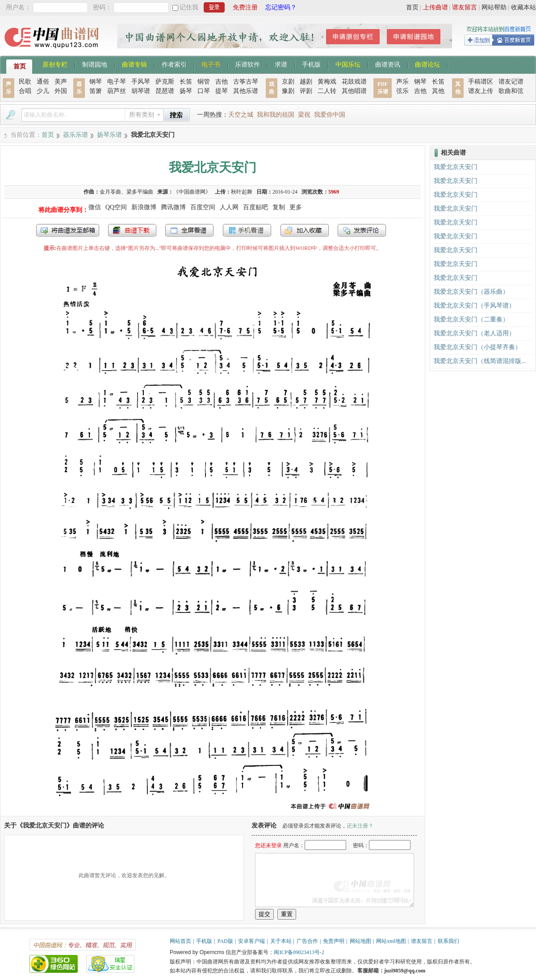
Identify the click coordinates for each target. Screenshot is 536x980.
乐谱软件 (247, 64)
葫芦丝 (117, 91)
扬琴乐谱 (109, 135)
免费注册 (245, 7)
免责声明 (334, 941)
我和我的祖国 (276, 115)
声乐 (402, 82)
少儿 (43, 91)
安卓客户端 (251, 941)
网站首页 (180, 941)
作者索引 (174, 64)
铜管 (204, 82)
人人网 (229, 207)
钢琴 (96, 82)
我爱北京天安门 (456, 167)
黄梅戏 (327, 82)
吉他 (222, 82)
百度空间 (203, 207)
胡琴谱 (141, 91)
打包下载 (132, 230)
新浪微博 (144, 207)
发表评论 (362, 230)
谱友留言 (465, 7)
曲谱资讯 (388, 64)
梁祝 (304, 115)
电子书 (211, 64)
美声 (61, 82)
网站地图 (360, 941)
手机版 (311, 64)
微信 (95, 207)
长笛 (186, 82)
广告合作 (307, 941)
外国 (61, 91)
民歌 (25, 82)
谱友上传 (481, 91)
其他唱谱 (354, 91)
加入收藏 (305, 230)
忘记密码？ (281, 7)
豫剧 (288, 91)
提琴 (222, 91)
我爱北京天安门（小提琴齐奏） (477, 347)
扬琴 (186, 91)
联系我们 (448, 941)
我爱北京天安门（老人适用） (474, 333)
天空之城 (241, 115)
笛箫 (96, 91)
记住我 (189, 7)
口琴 (204, 91)
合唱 (25, 91)
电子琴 (117, 82)
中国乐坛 (348, 64)
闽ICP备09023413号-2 (299, 952)
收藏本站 (523, 7)
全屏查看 (189, 230)
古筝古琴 (246, 82)
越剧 (306, 82)
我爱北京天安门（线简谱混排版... (480, 361)
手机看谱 (247, 230)
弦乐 (402, 91)
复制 (279, 207)
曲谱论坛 (427, 64)
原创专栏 (55, 64)
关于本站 (281, 941)
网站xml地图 (391, 941)
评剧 (306, 91)
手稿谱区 (481, 82)
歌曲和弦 (511, 91)
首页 (412, 7)
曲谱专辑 (134, 64)
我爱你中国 (330, 115)
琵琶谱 (165, 91)
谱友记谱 (511, 82)
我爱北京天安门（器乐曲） (471, 292)
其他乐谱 (246, 91)
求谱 (281, 64)
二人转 (327, 91)
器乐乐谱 (75, 135)
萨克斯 (165, 82)
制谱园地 (95, 64)
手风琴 (141, 82)
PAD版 (225, 941)
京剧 (288, 82)
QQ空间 (116, 207)
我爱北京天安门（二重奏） (471, 319)
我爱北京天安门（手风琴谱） (474, 306)
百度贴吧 (255, 207)
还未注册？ (360, 826)
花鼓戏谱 (354, 82)
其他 (438, 91)
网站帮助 (494, 7)
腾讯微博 (173, 207)
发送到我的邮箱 (68, 230)
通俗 (43, 82)
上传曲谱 (435, 7)
